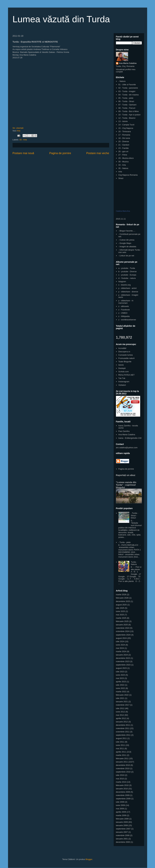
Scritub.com (124, 372)
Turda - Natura (134, 563)
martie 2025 (121, 618)
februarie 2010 (122, 785)
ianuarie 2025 (122, 625)
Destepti (122, 368)
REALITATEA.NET (126, 375)
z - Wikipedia (124, 316)
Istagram (122, 281)
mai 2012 (120, 715)
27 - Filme (123, 155)
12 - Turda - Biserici (127, 118)
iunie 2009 (120, 805)
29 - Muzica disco (126, 158)
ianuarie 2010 (122, 789)
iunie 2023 (120, 675)
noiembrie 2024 (123, 628)
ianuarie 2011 (122, 762)
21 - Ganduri (124, 145)
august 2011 (121, 738)
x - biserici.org (124, 285)
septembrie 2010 (123, 772)
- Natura (122, 81)
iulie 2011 (120, 742)
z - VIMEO (123, 313)
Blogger (89, 859)
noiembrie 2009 (123, 795)
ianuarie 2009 (122, 822)
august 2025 (121, 605)
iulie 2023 (120, 672)
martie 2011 (121, 755)
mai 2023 (120, 678)
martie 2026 (121, 595)
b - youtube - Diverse (128, 271)
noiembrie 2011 (123, 728)
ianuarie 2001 (122, 839)
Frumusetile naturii (126, 358)
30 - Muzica (123, 162)
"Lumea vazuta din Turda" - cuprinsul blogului (126, 485)
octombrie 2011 (123, 732)
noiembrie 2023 (123, 661)
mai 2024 (120, 648)
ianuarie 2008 (122, 825)
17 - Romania (124, 135)
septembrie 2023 (123, 665)
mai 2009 (120, 809)
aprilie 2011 (121, 752)
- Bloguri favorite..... (127, 231)
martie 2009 (121, 815)
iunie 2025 (120, 611)
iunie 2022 (120, 688)
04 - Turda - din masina (129, 95)
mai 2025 (120, 615)
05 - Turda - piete (126, 98)
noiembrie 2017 (123, 705)
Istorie (121, 365)
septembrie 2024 (123, 635)
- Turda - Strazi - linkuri (134, 515)
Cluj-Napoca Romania (128, 175)
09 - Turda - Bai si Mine (129, 111)
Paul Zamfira (124, 431)
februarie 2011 (122, 758)
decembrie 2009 (123, 792)
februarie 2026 (122, 598)
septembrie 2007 (123, 829)
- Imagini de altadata (127, 247)
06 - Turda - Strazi (126, 101)
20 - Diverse (124, 141)
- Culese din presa (126, 240)
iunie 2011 (120, 745)
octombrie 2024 (123, 631)
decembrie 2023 (123, 658)
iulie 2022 (120, 685)
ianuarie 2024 (122, 655)
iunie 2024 (120, 645)
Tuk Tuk (122, 378)
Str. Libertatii (18, 128)
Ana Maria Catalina (128, 63)
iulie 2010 (120, 775)
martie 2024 (121, 651)
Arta (18, 131)
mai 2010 (120, 779)
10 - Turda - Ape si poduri (129, 115)
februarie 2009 (122, 819)
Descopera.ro (124, 352)
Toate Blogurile (125, 362)
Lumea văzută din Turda (61, 19)
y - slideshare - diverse (128, 292)
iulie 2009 (120, 802)
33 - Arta (23, 140)
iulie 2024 (120, 641)
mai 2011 (120, 748)
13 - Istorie (123, 121)
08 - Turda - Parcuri (127, 108)
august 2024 (121, 638)
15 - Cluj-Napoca (126, 128)
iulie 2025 (120, 608)
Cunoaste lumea (126, 355)
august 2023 (121, 668)
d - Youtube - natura (127, 278)
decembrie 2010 (123, 765)
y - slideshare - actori (128, 288)
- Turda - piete (124, 542)
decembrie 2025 (123, 601)
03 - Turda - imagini (127, 91)
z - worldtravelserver (127, 320)
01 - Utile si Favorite (127, 85)
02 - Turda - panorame (128, 88)
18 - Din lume (124, 138)
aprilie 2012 (121, 718)
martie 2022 (121, 692)
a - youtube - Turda (127, 268)
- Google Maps (125, 243)
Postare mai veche (98, 153)
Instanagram (124, 382)
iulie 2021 (120, 698)
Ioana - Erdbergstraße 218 (130, 438)
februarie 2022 (122, 695)
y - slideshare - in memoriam (126, 302)
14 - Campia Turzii (126, 125)
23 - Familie (124, 148)
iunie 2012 (120, 712)
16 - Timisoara (125, 131)
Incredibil (122, 348)
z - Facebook (124, 310)
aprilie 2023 (121, 682)
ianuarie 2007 (122, 832)
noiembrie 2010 (123, 768)
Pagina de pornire (60, 153)
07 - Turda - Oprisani (127, 105)
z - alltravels (124, 306)
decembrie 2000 (123, 842)
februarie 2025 (122, 621)
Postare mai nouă (23, 153)
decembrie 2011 (123, 725)
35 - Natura (123, 168)
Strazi (121, 178)
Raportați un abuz (126, 475)
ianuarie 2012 (122, 722)
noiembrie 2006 (123, 835)
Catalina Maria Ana (123, 211)
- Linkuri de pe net (126, 256)
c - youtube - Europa (127, 275)
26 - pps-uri (123, 151)
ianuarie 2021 (122, 702)
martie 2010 (121, 782)
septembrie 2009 (123, 799)
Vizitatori (122, 385)
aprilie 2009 (121, 812)
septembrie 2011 (123, 735)
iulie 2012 (120, 708)
